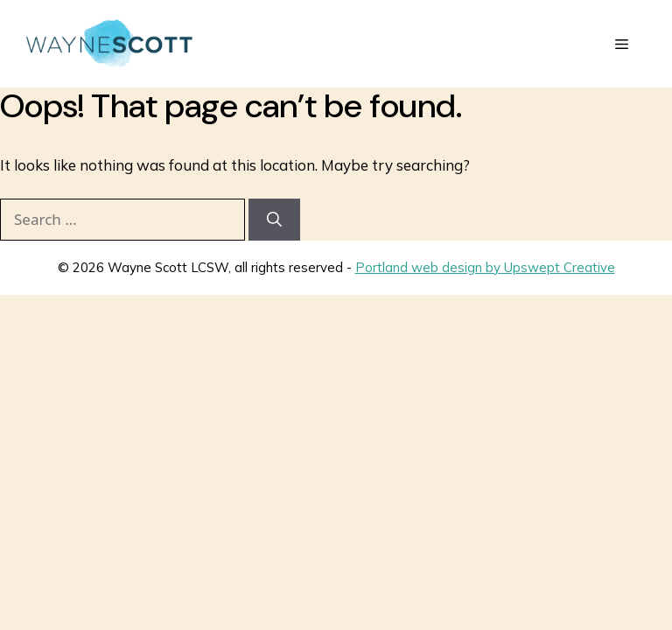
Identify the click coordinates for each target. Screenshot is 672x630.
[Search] (274, 220)
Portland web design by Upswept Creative (485, 267)
